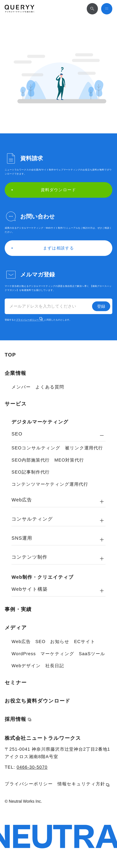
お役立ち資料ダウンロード (38, 701)
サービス (16, 404)
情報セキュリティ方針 (84, 784)
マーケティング (57, 654)
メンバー (21, 387)
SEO (41, 642)
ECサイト (85, 642)
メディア (16, 628)
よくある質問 (50, 387)
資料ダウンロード (44, 190)
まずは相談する (43, 248)
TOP (10, 355)
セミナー (16, 683)
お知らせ (60, 642)
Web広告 (21, 642)
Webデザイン (26, 666)
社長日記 (55, 666)
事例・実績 (18, 609)
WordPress (24, 654)
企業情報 (15, 373)
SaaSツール (92, 654)
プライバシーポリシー (29, 320)
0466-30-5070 (32, 767)
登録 (101, 306)
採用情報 (15, 719)
